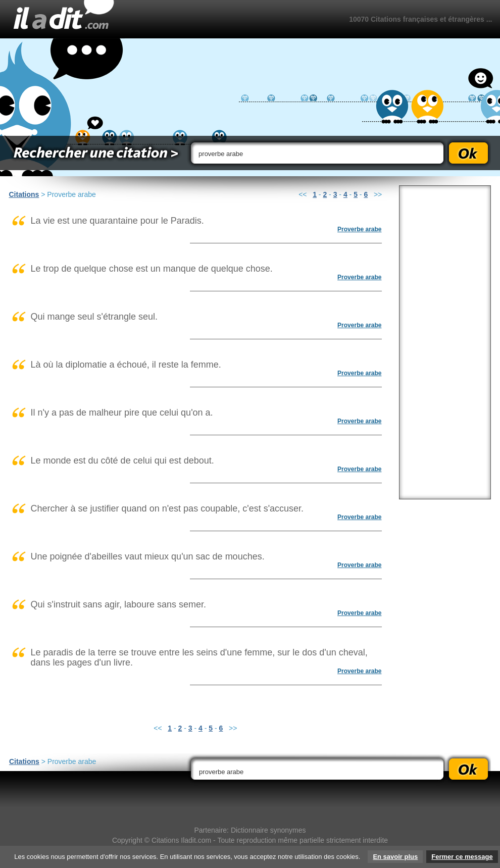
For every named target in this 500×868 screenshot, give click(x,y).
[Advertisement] (445, 342)
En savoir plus (395, 857)
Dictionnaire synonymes (268, 830)
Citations (24, 194)
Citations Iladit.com (181, 840)
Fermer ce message (462, 857)
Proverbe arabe (359, 229)
